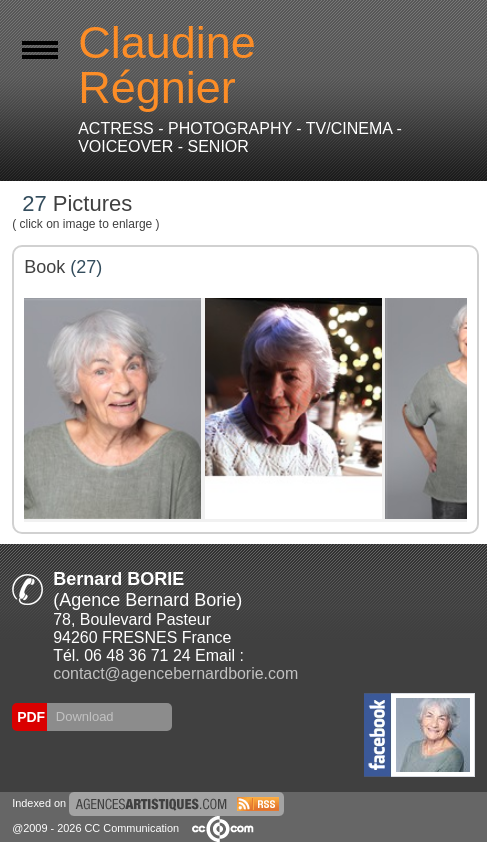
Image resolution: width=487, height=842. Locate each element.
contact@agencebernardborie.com (175, 673)
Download (82, 716)
